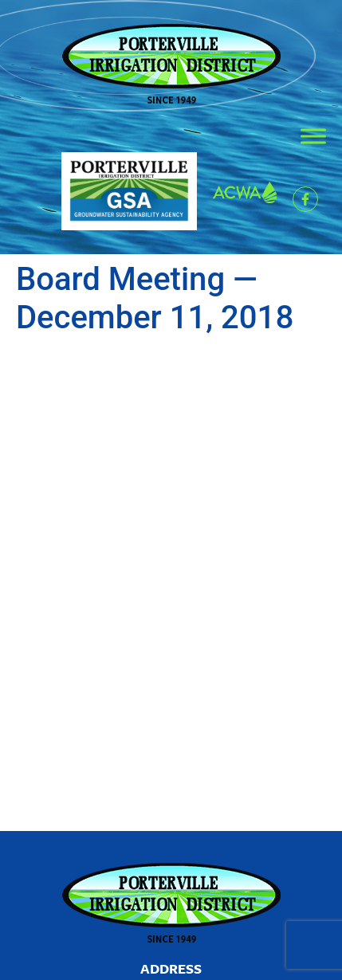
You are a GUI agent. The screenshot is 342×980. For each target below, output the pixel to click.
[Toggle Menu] (313, 136)
